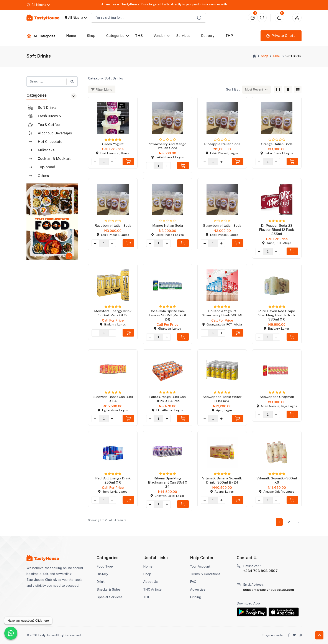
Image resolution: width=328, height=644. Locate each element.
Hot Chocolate (50, 142)
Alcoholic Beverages (55, 133)
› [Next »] (298, 522)
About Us (150, 581)
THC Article (152, 589)
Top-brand (46, 167)
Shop (91, 36)
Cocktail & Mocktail (54, 159)
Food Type (105, 566)
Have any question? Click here (28, 621)
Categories (115, 36)
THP (147, 597)
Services (183, 36)
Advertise (198, 589)
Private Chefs (281, 36)
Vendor (159, 36)
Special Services (110, 597)
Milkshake (46, 150)
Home (71, 36)
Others (43, 176)
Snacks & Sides (109, 589)
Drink (277, 56)
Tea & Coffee (49, 125)
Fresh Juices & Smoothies (49, 116)
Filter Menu (102, 90)
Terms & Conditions (205, 574)
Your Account (200, 566)
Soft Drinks (47, 107)
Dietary (102, 574)
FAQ (193, 581)
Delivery (208, 36)
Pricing (196, 597)
